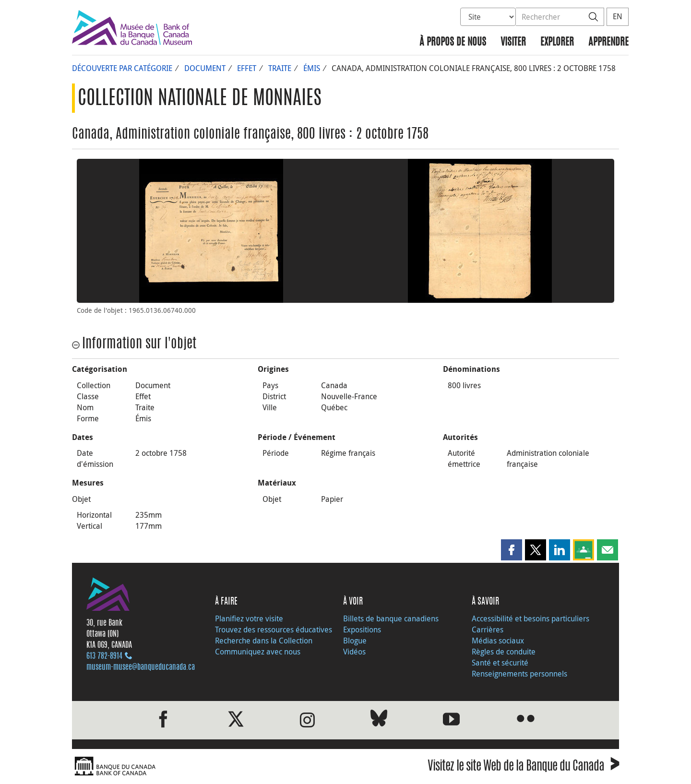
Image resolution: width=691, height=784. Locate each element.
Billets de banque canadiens (391, 618)
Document (205, 68)
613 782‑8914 (104, 656)
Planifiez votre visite (249, 618)
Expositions (362, 630)
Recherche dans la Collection (264, 641)
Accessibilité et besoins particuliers (530, 618)
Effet (247, 68)
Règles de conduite (504, 652)
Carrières (488, 630)
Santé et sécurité (500, 663)
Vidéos (354, 652)
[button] (512, 550)
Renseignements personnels (519, 674)
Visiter (513, 42)
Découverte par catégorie (122, 68)
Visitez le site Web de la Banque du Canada (523, 767)
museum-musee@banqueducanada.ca (141, 667)
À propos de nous (453, 42)
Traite (280, 68)
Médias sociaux (498, 641)
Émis (312, 68)
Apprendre (608, 42)
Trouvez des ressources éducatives (274, 630)
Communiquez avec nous (258, 652)
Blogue (355, 641)
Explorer (557, 42)
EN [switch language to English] (618, 16)
